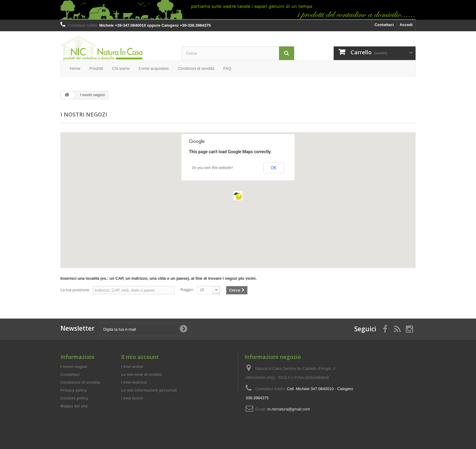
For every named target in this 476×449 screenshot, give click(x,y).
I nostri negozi (74, 367)
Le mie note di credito (141, 375)
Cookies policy (74, 398)
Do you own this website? (213, 168)
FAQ (227, 68)
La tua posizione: (75, 290)
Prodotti (96, 68)
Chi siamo (121, 68)
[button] (238, 196)
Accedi (406, 25)
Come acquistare (154, 68)
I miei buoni (132, 398)
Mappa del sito (74, 406)
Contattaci (384, 25)
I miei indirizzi (134, 382)
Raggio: (187, 290)
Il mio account (140, 357)
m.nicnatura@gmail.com (289, 409)
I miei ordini (132, 367)
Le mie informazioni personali (149, 390)
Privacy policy (74, 390)
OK (274, 168)
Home (75, 68)
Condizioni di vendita (196, 68)
